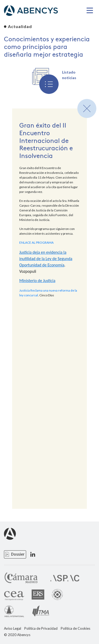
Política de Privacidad (41, 629)
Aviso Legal (13, 629)
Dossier (18, 554)
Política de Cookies (76, 629)
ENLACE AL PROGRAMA (36, 242)
